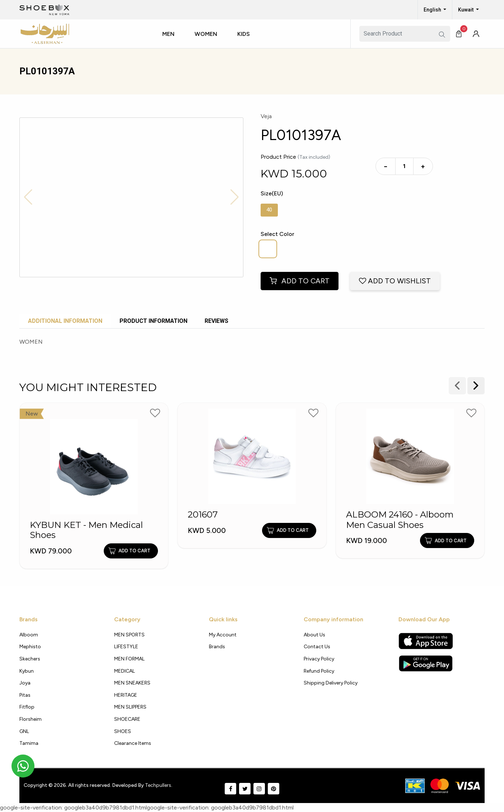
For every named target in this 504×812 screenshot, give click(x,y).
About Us (314, 635)
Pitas (25, 695)
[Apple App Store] (426, 641)
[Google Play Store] (426, 663)
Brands (217, 647)
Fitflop (27, 707)
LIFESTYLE (126, 647)
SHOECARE (127, 719)
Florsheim (31, 719)
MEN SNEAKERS (132, 683)
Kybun (27, 671)
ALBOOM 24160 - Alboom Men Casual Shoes (400, 520)
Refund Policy (319, 671)
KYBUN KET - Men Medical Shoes (86, 530)
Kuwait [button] (466, 10)
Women (206, 34)
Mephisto (30, 647)
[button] (171, 41)
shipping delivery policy (331, 683)
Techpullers (158, 785)
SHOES (123, 731)
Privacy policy (319, 659)
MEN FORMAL (129, 659)
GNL (24, 731)
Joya (25, 683)
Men (168, 34)
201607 (203, 515)
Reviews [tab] (216, 321)
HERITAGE (126, 695)
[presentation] (476, 386)
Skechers (30, 659)
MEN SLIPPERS (130, 707)
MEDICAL (125, 671)
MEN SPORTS (129, 635)
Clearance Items (133, 743)
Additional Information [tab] (65, 321)
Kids (244, 34)
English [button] (433, 10)
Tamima (29, 743)
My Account (223, 635)
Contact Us (317, 647)
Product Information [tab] (153, 321)
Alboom (29, 635)
